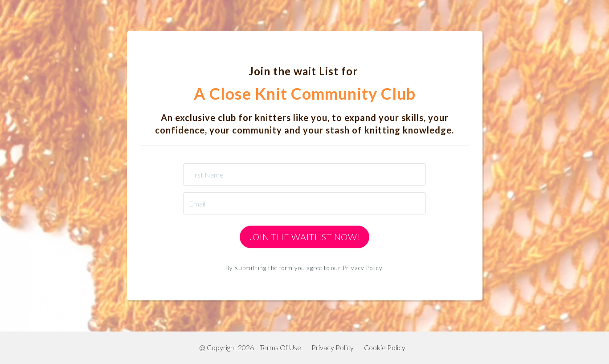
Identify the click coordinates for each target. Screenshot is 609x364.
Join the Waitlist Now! (304, 237)
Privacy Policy (333, 347)
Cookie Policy (385, 347)
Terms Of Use (280, 347)
